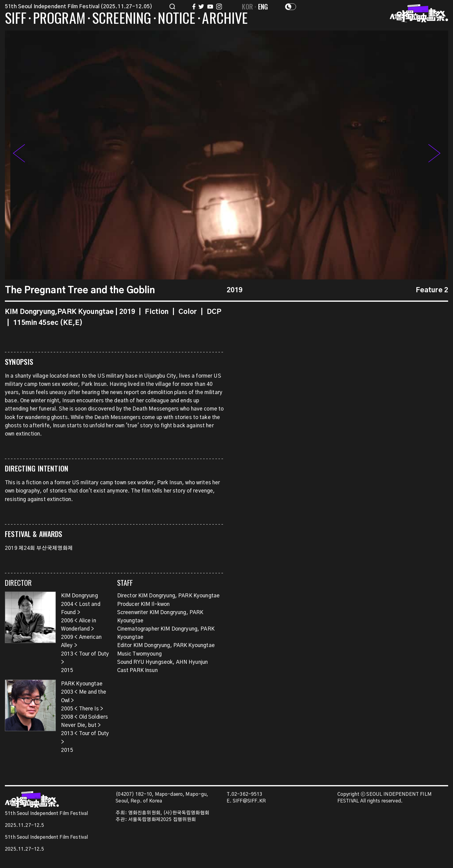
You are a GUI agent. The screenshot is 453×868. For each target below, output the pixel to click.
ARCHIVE (225, 19)
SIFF (16, 19)
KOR (247, 6)
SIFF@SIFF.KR (249, 801)
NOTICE (176, 19)
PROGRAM (59, 19)
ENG (263, 6)
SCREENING (122, 19)
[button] (434, 155)
